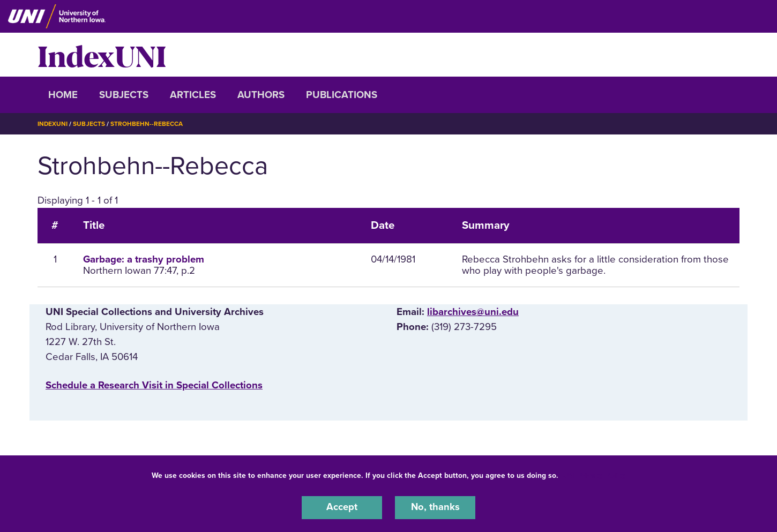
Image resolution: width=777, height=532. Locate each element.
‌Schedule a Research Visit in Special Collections (154, 385)
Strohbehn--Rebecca (147, 124)
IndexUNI (102, 55)
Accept (342, 507)
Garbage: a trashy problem (144, 259)
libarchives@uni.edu (473, 312)
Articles (193, 95)
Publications (342, 95)
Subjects (124, 95)
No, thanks (435, 507)
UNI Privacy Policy (594, 475)
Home (63, 95)
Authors (261, 95)
